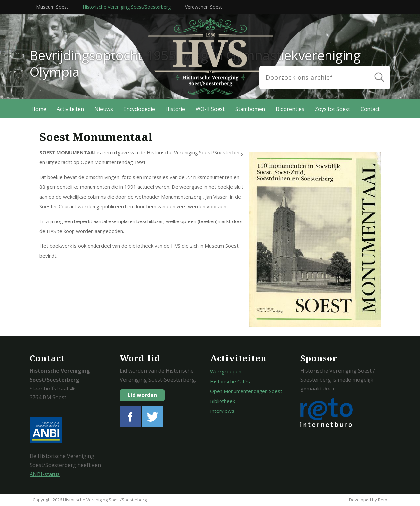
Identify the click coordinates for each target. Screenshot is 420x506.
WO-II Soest (210, 109)
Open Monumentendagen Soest (246, 391)
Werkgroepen (226, 371)
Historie (175, 109)
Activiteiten (70, 109)
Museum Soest (52, 7)
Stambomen (250, 109)
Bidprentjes (290, 109)
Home (39, 109)
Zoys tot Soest (332, 109)
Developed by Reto (368, 500)
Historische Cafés (230, 381)
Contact (370, 109)
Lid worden (142, 395)
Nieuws (104, 109)
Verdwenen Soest (204, 7)
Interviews (222, 411)
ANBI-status (45, 474)
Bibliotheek (222, 401)
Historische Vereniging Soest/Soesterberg (127, 7)
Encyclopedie (139, 109)
